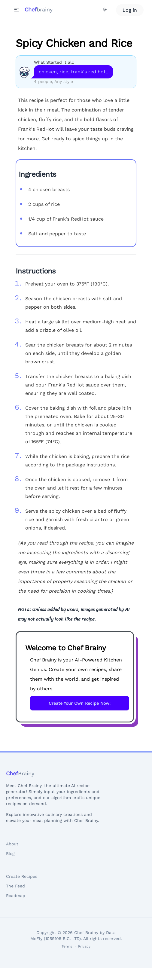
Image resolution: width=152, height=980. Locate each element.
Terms (67, 946)
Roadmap (16, 896)
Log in (130, 10)
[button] (17, 10)
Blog (10, 853)
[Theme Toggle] (105, 10)
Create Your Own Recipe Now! (80, 703)
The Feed (15, 886)
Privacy (84, 946)
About (12, 844)
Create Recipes (22, 876)
